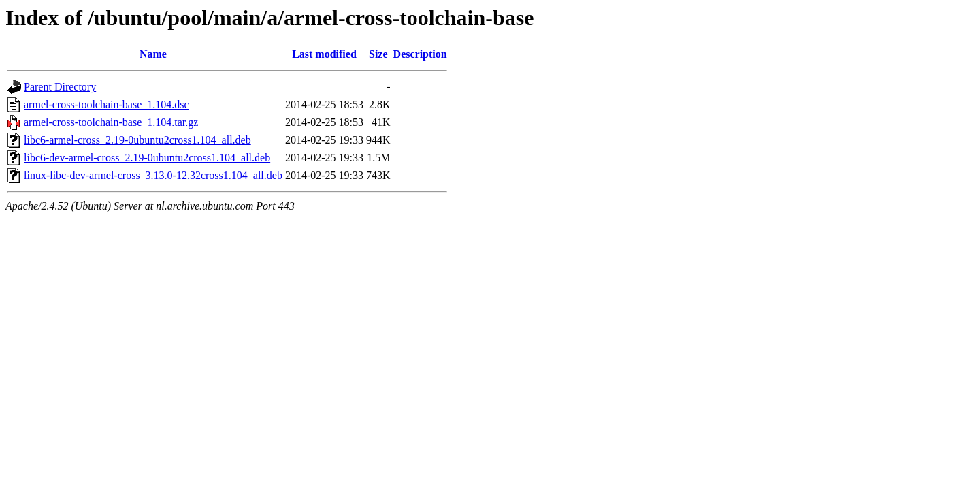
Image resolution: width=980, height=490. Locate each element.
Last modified (324, 54)
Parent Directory (60, 87)
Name (153, 54)
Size (378, 54)
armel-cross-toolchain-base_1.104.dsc (107, 104)
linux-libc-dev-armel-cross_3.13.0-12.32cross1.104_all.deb (153, 175)
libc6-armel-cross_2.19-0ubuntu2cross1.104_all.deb (137, 140)
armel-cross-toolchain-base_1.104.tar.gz (111, 122)
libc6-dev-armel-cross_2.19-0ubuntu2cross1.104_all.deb (147, 158)
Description (420, 54)
